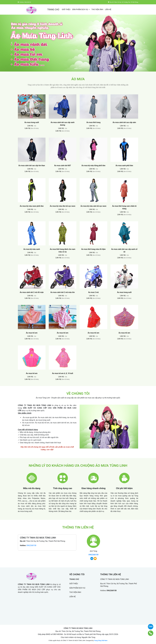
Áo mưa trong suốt (32, 122)
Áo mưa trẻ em (32, 333)
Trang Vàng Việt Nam (101, 640)
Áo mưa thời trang (93, 122)
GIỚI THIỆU (66, 9)
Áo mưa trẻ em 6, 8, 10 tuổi (63, 373)
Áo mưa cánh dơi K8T (63, 166)
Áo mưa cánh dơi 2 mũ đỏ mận (32, 292)
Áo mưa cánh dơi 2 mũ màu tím (63, 292)
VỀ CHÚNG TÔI (78, 393)
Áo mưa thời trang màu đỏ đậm (93, 249)
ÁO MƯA (78, 79)
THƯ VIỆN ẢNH (97, 9)
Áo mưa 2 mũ (93, 292)
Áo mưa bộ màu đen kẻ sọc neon (63, 206)
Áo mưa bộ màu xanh (32, 249)
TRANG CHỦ (53, 10)
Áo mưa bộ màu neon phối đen (32, 206)
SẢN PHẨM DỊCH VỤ (80, 9)
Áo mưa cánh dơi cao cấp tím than (32, 166)
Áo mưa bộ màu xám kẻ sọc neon (93, 206)
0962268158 (31, 545)
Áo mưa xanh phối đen (124, 166)
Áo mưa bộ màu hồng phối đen (93, 166)
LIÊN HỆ (108, 9)
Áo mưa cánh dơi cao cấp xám (124, 122)
